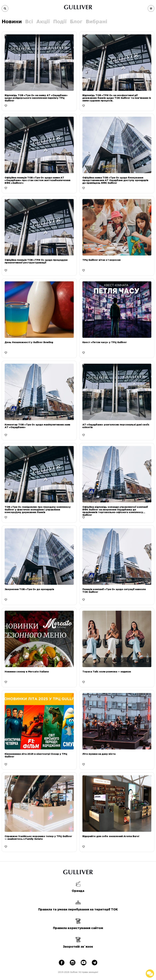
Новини (12, 21)
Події (60, 21)
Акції (43, 21)
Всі (29, 21)
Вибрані (97, 21)
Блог (76, 21)
